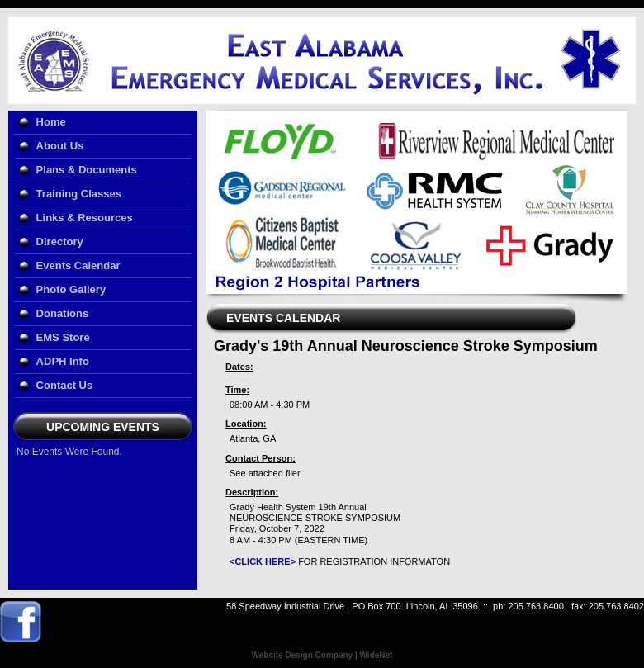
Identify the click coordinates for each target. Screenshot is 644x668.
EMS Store (63, 337)
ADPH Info (63, 361)
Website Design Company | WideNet (322, 655)
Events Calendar (78, 265)
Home (51, 122)
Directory (60, 242)
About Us (60, 146)
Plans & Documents (87, 170)
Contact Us (65, 385)
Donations (63, 313)
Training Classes (79, 194)
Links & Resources (85, 218)
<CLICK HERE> (263, 561)
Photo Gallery (71, 289)
